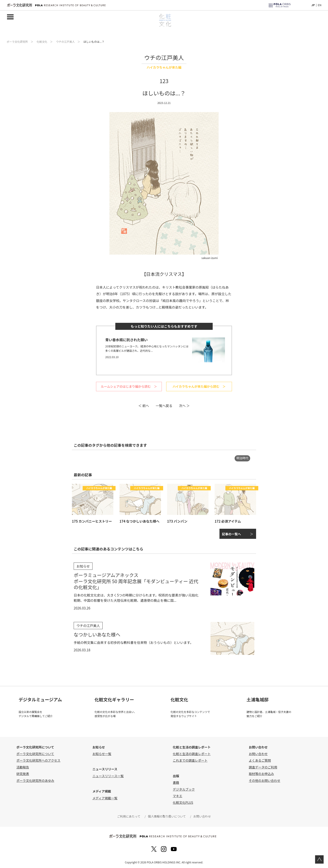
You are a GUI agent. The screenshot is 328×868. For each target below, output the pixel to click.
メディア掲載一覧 (105, 796)
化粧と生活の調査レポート (192, 752)
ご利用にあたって (130, 815)
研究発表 (23, 772)
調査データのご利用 (263, 765)
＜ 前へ (144, 405)
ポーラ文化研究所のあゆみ (35, 779)
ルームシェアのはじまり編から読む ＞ (129, 386)
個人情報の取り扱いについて (167, 815)
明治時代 (242, 457)
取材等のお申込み (261, 772)
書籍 (176, 781)
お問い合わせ (258, 752)
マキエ (177, 794)
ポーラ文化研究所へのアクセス (38, 759)
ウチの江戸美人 (65, 42)
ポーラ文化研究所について (35, 752)
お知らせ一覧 (102, 752)
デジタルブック (184, 788)
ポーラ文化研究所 (17, 42)
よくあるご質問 (260, 759)
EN (320, 5)
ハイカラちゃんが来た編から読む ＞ (199, 386)
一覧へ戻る (164, 405)
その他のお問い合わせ (265, 779)
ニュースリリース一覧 (108, 774)
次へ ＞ (184, 405)
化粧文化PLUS (183, 801)
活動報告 (23, 765)
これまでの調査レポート (190, 759)
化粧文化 (42, 42)
